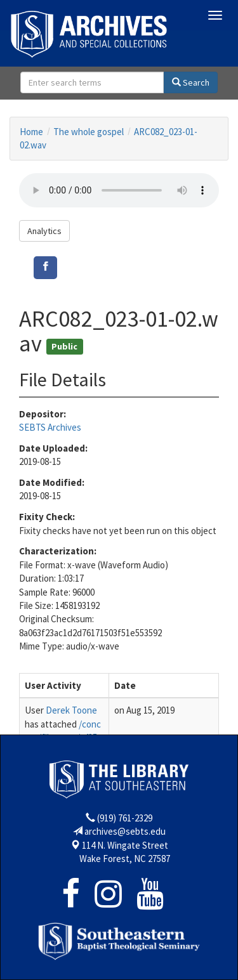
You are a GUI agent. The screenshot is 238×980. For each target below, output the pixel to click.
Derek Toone (71, 710)
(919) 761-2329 (125, 818)
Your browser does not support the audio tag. (119, 190)
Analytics (44, 231)
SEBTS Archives (50, 427)
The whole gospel (89, 132)
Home (31, 132)
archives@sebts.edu (125, 831)
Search (191, 82)
